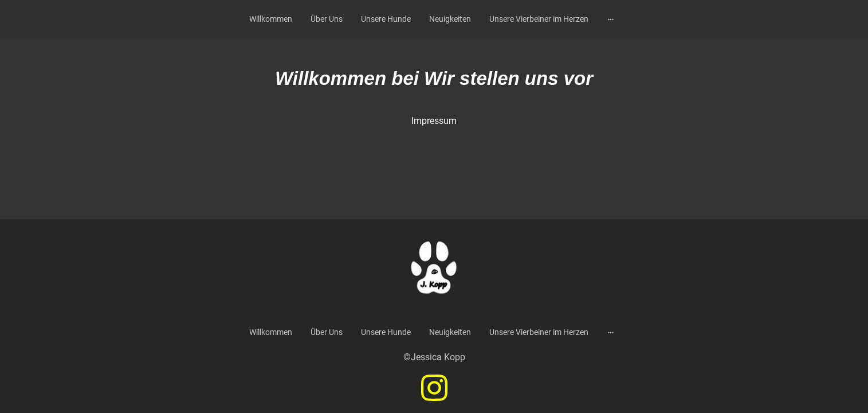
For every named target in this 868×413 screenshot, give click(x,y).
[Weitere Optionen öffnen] (611, 19)
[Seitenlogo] (434, 270)
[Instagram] (434, 388)
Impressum (434, 121)
